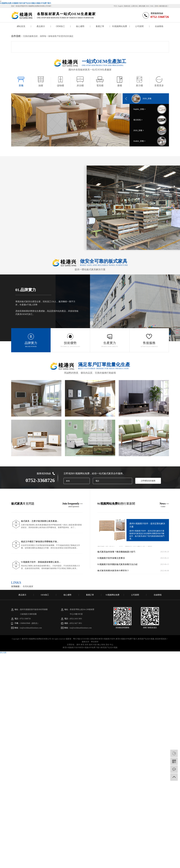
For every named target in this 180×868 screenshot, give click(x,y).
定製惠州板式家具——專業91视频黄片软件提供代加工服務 (125, 546)
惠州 (91, 645)
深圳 (87, 645)
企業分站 (135, 6)
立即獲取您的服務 (148, 481)
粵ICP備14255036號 (81, 639)
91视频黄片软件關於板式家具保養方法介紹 (117, 565)
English (121, 6)
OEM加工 (60, 26)
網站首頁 (21, 26)
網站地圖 (142, 6)
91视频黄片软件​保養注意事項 (111, 559)
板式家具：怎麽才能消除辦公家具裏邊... (40, 521)
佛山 (99, 645)
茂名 (107, 645)
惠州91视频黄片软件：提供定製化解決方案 (147, 525)
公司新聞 (139, 26)
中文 (115, 6)
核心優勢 (80, 26)
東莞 (82, 645)
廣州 (78, 645)
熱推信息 (127, 6)
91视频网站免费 (120, 26)
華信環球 (95, 642)
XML (152, 6)
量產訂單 (100, 26)
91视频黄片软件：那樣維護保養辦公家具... (41, 562)
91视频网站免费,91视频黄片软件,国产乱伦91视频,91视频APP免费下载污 (26, 3)
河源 (95, 645)
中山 (111, 645)
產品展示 (41, 26)
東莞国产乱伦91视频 (146, 639)
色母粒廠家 (28, 586)
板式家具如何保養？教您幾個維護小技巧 (116, 553)
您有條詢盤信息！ (162, 6)
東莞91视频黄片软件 (107, 639)
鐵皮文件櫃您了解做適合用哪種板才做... (40, 542)
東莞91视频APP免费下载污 (126, 639)
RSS (148, 6)
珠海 (103, 645)
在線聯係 (159, 26)
